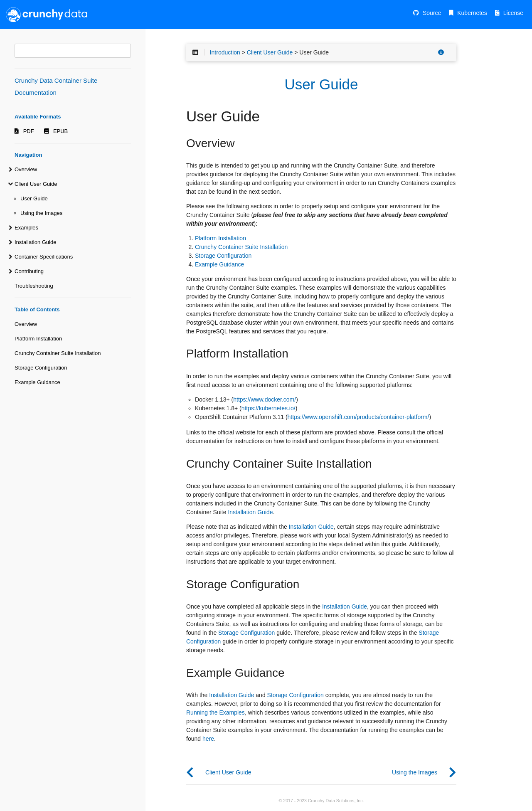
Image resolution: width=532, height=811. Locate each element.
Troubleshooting (34, 286)
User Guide (34, 198)
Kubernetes (472, 13)
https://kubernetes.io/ (268, 408)
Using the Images (41, 213)
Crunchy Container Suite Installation (58, 353)
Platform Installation (38, 339)
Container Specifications (44, 257)
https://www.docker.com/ (265, 399)
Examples (26, 228)
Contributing (29, 271)
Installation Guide (35, 242)
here (208, 739)
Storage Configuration (41, 368)
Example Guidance (37, 382)
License (513, 13)
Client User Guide (36, 184)
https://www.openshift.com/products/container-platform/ (358, 417)
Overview (26, 169)
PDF (29, 131)
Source (432, 13)
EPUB (60, 131)
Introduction (225, 52)
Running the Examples (216, 712)
